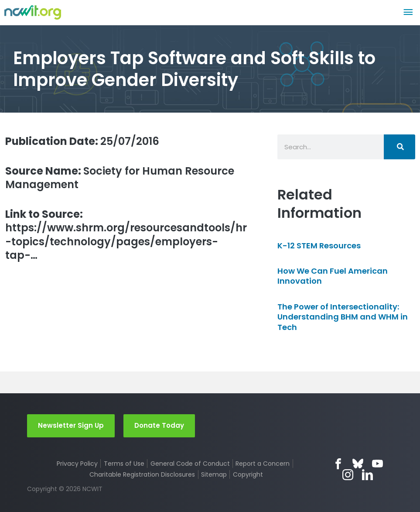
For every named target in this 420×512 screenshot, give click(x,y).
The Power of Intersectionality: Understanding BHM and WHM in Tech (343, 317)
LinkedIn (367, 475)
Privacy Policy (77, 464)
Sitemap (214, 474)
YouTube (377, 464)
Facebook (338, 464)
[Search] (400, 147)
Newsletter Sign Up (71, 425)
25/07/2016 (82, 141)
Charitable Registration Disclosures (142, 474)
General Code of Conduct (190, 464)
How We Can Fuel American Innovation (333, 276)
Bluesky (358, 464)
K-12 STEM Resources (319, 246)
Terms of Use (124, 464)
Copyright (248, 474)
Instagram (348, 475)
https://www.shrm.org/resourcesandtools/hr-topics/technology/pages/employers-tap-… (126, 235)
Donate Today (159, 425)
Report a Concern (263, 464)
